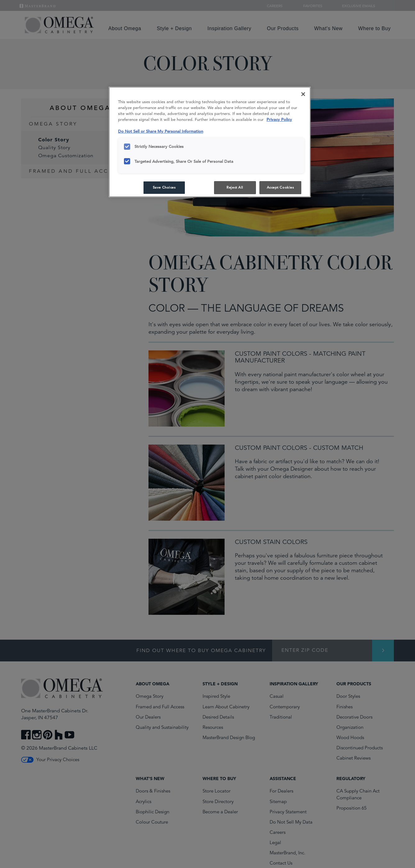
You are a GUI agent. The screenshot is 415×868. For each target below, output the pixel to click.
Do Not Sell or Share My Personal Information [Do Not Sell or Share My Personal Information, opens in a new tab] (161, 131)
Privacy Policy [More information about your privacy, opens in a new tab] (279, 119)
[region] (210, 142)
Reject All (235, 187)
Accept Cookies (280, 187)
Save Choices (164, 187)
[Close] (303, 94)
